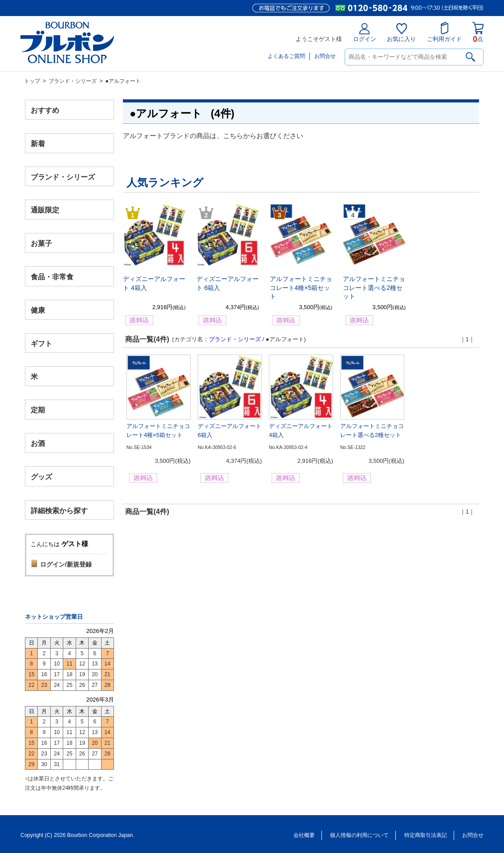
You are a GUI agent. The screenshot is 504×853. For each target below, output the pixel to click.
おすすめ (45, 110)
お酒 (38, 443)
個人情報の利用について (359, 835)
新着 (38, 143)
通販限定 (45, 210)
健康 (38, 310)
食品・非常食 (52, 277)
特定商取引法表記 (426, 835)
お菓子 (41, 243)
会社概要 (304, 835)
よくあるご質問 (286, 56)
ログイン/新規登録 (66, 564)
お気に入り (401, 33)
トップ (32, 81)
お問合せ (325, 56)
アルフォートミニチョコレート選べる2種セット (374, 288)
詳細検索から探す (59, 510)
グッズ (41, 476)
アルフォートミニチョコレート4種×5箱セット (301, 288)
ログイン (365, 33)
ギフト (41, 343)
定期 (38, 410)
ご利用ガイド (444, 32)
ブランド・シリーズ (73, 81)
